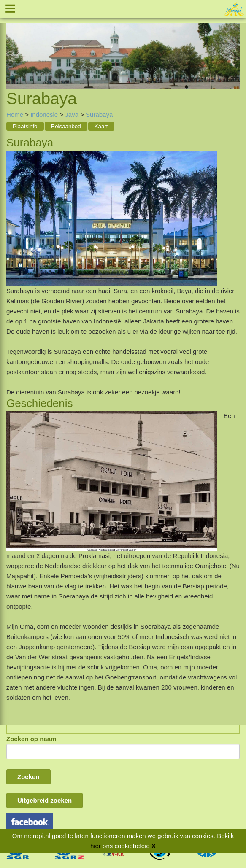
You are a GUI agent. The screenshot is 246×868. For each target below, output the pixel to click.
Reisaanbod (66, 126)
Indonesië (44, 115)
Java (72, 115)
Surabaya (99, 115)
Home (15, 115)
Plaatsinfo (25, 126)
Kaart (101, 126)
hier (96, 846)
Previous (13, 46)
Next (233, 46)
